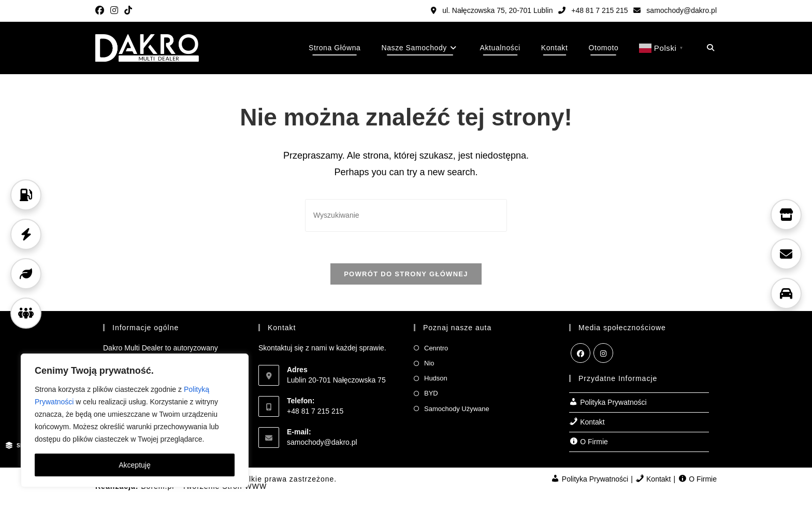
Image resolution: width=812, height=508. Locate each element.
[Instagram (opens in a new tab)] (114, 11)
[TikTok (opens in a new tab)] (128, 11)
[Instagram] (603, 353)
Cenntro (436, 348)
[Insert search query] (406, 215)
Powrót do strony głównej (406, 274)
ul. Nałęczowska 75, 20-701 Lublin (492, 10)
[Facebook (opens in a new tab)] (101, 11)
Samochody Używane (457, 409)
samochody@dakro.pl (675, 10)
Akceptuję (134, 465)
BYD (431, 393)
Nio (429, 363)
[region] (135, 420)
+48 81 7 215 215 (593, 10)
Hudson (436, 378)
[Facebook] (581, 353)
